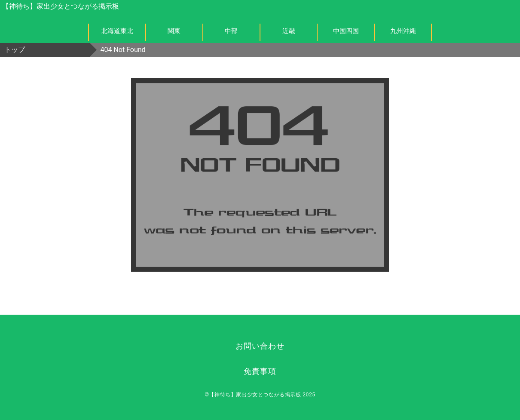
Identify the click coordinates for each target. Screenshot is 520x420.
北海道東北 (117, 31)
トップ (15, 50)
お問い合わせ (260, 346)
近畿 (289, 31)
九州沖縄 (403, 31)
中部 (231, 31)
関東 (174, 31)
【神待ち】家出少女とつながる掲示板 (61, 6)
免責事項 (260, 371)
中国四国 (346, 31)
